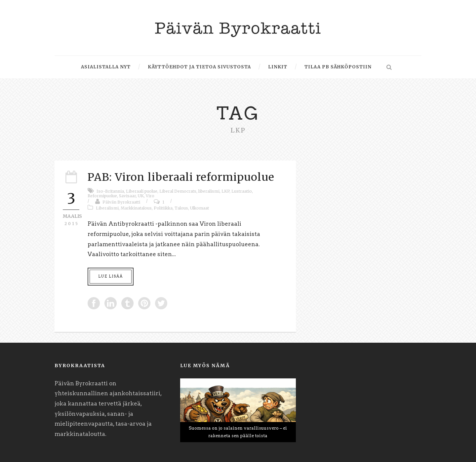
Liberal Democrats (178, 191)
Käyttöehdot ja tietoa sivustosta (199, 67)
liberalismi (209, 191)
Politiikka (163, 208)
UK (141, 196)
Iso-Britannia (110, 191)
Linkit (278, 67)
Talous (181, 208)
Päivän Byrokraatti (121, 202)
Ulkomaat (199, 208)
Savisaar (127, 196)
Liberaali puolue (142, 191)
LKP (225, 191)
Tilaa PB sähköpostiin (338, 67)
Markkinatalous (136, 208)
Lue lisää (111, 276)
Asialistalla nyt (106, 67)
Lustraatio (242, 191)
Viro (150, 196)
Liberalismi (107, 208)
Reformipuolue (102, 196)
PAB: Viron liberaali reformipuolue (181, 177)
